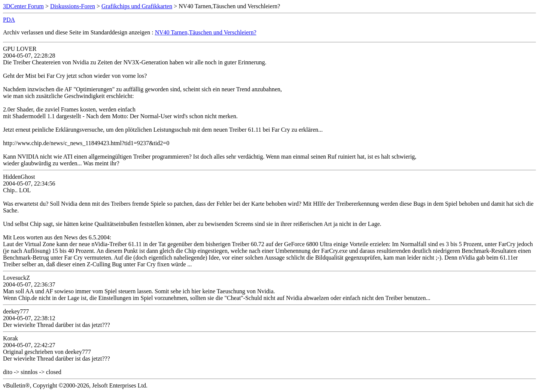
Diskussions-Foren (73, 6)
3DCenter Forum (23, 6)
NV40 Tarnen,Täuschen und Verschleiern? (206, 32)
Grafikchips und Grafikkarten (137, 6)
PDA (9, 20)
